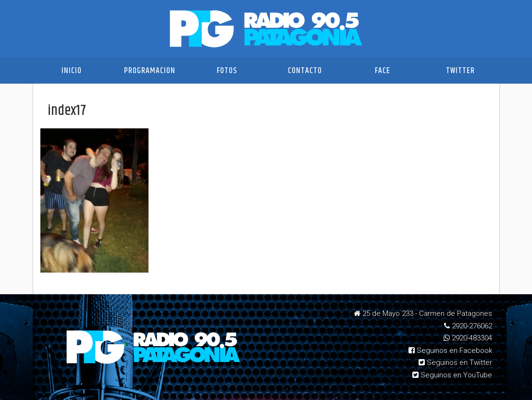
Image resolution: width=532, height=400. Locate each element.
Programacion (150, 71)
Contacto (305, 71)
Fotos (227, 71)
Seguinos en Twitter (455, 362)
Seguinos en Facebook (450, 350)
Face (383, 71)
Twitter (460, 71)
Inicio (72, 71)
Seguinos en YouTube (452, 375)
